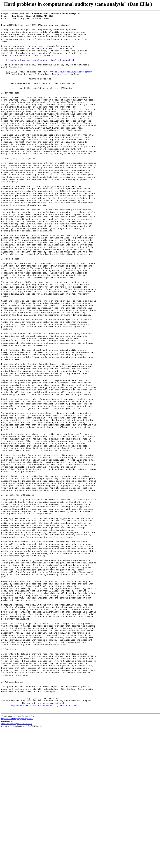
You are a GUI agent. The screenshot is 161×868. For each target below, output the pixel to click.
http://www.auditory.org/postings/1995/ (17, 858)
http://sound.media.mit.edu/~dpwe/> (72, 83)
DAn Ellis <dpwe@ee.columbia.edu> (16, 863)
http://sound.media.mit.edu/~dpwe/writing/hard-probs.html (40, 69)
